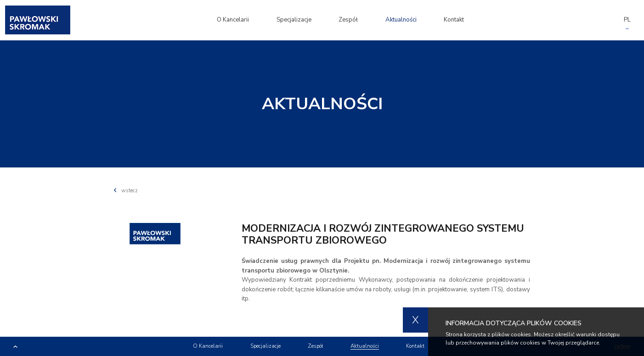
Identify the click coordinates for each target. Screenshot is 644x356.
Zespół (348, 20)
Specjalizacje (294, 20)
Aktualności (401, 20)
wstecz (126, 190)
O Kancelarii (233, 20)
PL (627, 20)
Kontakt (454, 20)
